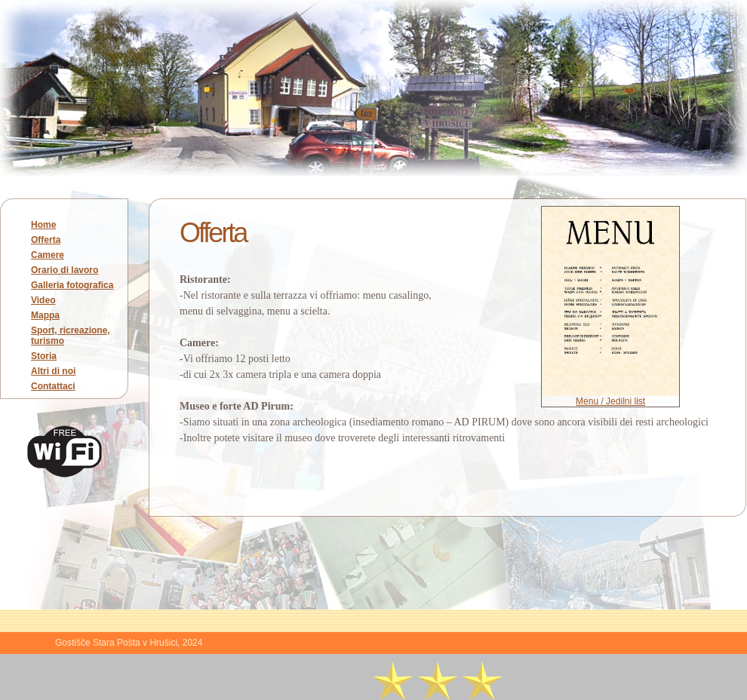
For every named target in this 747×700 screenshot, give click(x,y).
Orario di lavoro (65, 270)
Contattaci (53, 386)
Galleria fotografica (72, 285)
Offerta (46, 240)
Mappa (45, 315)
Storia (44, 356)
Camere (48, 255)
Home (43, 225)
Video (43, 300)
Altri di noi (53, 371)
